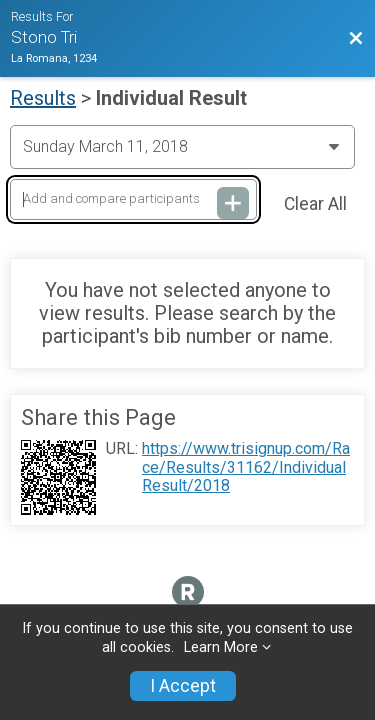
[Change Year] (182, 147)
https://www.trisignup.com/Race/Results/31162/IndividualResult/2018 (246, 467)
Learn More (221, 647)
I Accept (183, 686)
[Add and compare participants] (133, 199)
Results (43, 98)
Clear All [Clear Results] (315, 204)
